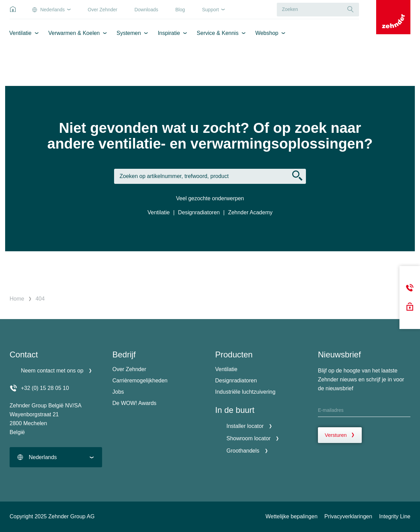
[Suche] (350, 9)
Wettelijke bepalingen (292, 516)
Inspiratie (169, 33)
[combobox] (56, 457)
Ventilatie (20, 33)
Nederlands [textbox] (43, 457)
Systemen (129, 33)
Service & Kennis (218, 33)
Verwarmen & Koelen (74, 33)
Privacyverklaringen (348, 516)
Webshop (267, 33)
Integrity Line (395, 516)
